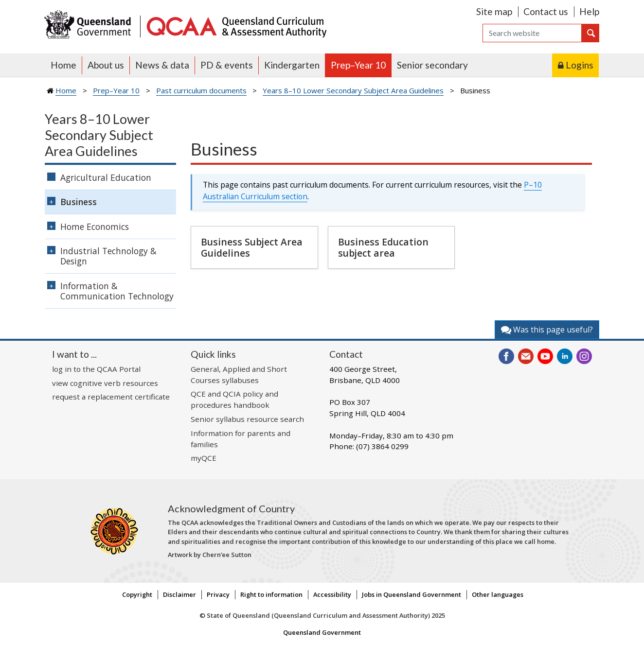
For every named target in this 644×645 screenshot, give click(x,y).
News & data (162, 65)
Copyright (137, 594)
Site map (494, 11)
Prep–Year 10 (358, 65)
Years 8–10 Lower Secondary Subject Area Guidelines (353, 90)
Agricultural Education (106, 177)
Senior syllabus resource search (247, 419)
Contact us (546, 11)
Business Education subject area (383, 247)
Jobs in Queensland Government (411, 594)
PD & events (227, 65)
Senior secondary (432, 65)
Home (63, 65)
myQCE (204, 458)
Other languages (498, 594)
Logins (580, 65)
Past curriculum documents (201, 90)
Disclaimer (179, 594)
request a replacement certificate (111, 397)
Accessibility (332, 594)
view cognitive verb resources (105, 383)
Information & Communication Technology (117, 291)
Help (589, 11)
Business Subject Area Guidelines (252, 247)
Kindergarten (292, 65)
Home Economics (95, 227)
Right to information (271, 594)
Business (79, 202)
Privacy (218, 594)
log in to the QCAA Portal (96, 369)
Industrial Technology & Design (108, 256)
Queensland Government (322, 632)
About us (106, 65)
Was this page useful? (547, 330)
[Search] (532, 33)
